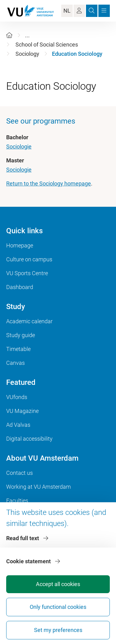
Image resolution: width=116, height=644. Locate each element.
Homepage (20, 245)
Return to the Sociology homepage (49, 183)
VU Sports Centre (27, 273)
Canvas (15, 363)
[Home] (9, 35)
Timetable (18, 349)
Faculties (17, 501)
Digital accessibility (29, 439)
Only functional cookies (58, 607)
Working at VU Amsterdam (39, 487)
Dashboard (20, 287)
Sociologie (19, 147)
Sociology (27, 54)
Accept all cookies (58, 584)
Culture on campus (29, 259)
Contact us (19, 473)
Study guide (21, 335)
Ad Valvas (18, 425)
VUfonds (17, 397)
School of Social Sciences (47, 45)
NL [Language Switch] (67, 11)
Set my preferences (58, 630)
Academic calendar (29, 321)
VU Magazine (22, 411)
